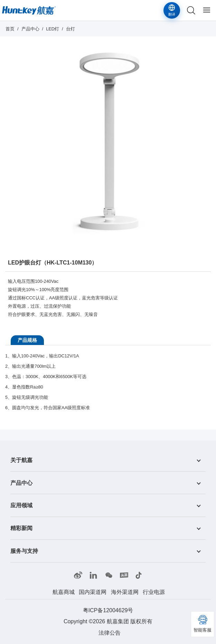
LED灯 (53, 29)
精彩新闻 (21, 528)
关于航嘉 (21, 460)
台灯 (71, 29)
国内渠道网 (93, 592)
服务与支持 (24, 551)
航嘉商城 (64, 592)
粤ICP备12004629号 (108, 610)
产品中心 (30, 29)
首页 (10, 29)
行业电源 (154, 592)
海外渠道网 (125, 592)
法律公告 (110, 633)
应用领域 (21, 505)
